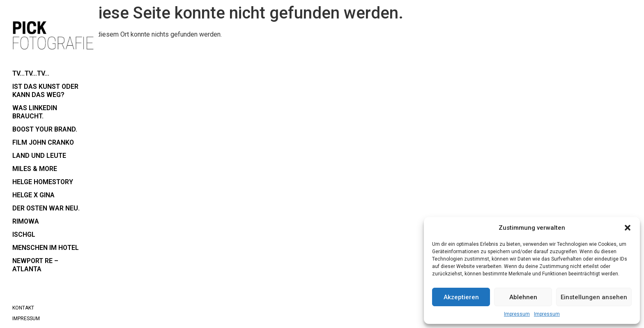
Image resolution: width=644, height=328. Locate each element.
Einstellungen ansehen (594, 297)
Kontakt (23, 308)
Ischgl (24, 234)
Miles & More (35, 169)
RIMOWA (26, 221)
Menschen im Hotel (46, 248)
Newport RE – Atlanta (35, 265)
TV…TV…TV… (31, 73)
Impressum (517, 314)
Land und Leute (39, 156)
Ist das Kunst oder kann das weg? (45, 91)
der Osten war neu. (46, 208)
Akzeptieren (461, 297)
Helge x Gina (33, 195)
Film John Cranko (43, 142)
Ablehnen (523, 297)
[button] (628, 228)
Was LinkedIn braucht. (35, 112)
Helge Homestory (43, 182)
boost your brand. (45, 129)
